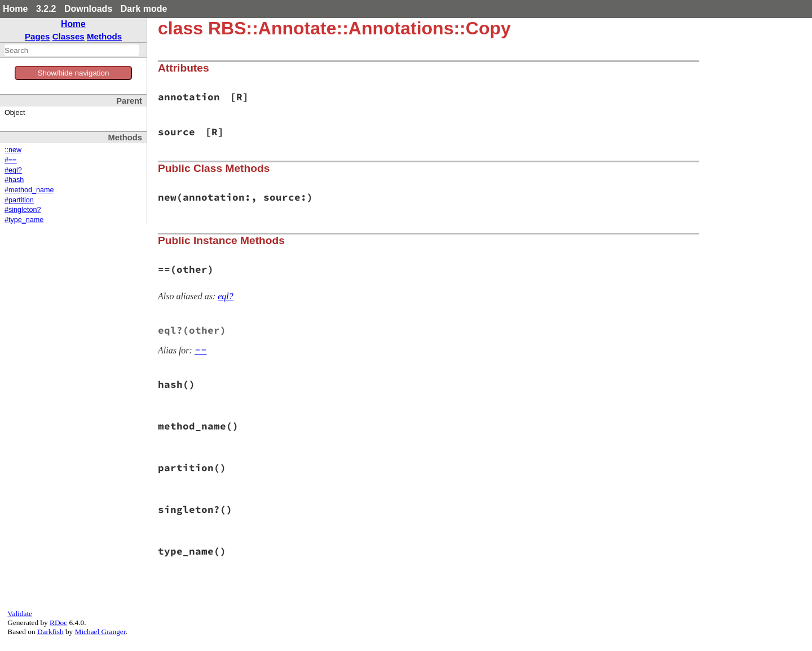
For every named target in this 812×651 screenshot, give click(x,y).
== (201, 350)
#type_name (24, 220)
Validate (20, 614)
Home (15, 9)
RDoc (58, 623)
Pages (37, 36)
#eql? (13, 170)
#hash (14, 180)
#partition (19, 200)
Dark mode (144, 9)
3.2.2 (46, 9)
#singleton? (23, 210)
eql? (226, 296)
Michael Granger (100, 632)
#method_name (29, 190)
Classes (69, 36)
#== (11, 160)
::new (13, 150)
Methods (104, 36)
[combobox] (72, 50)
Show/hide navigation (74, 73)
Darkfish (50, 632)
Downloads (88, 9)
